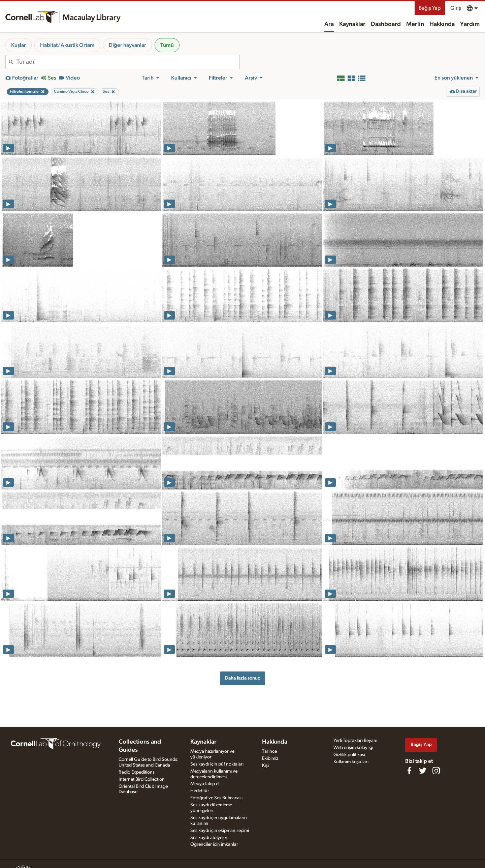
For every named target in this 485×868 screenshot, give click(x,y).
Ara (329, 24)
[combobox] (128, 62)
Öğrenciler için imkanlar (214, 844)
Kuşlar (19, 45)
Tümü (167, 45)
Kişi (265, 766)
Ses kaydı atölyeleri (209, 838)
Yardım (470, 24)
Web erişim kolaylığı (353, 748)
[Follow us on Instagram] (436, 771)
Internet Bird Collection (142, 779)
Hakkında (442, 24)
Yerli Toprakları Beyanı (355, 741)
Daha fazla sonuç (243, 678)
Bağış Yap (430, 8)
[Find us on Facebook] (409, 771)
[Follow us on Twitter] (423, 771)
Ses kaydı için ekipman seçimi (220, 831)
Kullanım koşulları (351, 762)
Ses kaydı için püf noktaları (217, 764)
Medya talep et (205, 784)
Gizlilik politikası (349, 755)
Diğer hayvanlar (127, 45)
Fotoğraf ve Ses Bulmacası (216, 798)
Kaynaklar (352, 24)
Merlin (415, 24)
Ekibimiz (270, 758)
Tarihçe (269, 751)
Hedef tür (200, 791)
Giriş (456, 8)
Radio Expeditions (137, 772)
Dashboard (386, 24)
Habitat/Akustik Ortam (67, 45)
